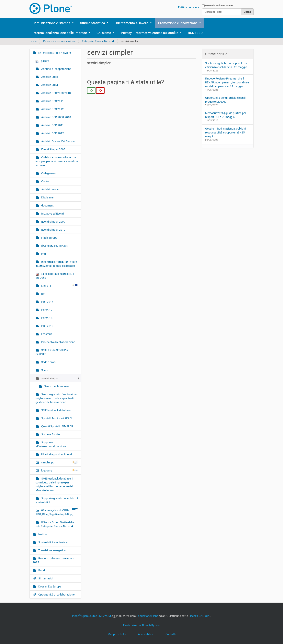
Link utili (59, 286)
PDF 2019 (47, 326)
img (43, 254)
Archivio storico (50, 189)
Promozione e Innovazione (178, 23)
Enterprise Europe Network (98, 41)
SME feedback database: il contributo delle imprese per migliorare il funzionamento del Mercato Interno (54, 484)
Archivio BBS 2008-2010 (56, 93)
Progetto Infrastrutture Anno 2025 (53, 560)
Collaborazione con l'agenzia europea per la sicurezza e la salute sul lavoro (57, 161)
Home (33, 41)
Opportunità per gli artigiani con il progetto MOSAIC (225, 100)
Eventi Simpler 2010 (53, 230)
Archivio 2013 (49, 77)
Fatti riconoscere (189, 7)
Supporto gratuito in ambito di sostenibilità (57, 500)
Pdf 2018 (47, 318)
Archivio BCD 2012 (52, 133)
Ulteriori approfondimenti (56, 454)
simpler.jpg (59, 462)
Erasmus (46, 334)
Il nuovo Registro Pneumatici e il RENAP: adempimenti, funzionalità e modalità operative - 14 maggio (227, 82)
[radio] (91, 90)
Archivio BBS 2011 (52, 101)
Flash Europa (49, 238)
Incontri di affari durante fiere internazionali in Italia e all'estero (56, 264)
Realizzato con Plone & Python (142, 625)
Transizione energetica (52, 550)
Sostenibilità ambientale (53, 542)
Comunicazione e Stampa (51, 23)
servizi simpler (50, 378)
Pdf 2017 (47, 310)
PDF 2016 (47, 302)
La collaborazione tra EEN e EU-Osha (55, 276)
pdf (43, 294)
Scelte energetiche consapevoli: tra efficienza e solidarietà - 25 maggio (226, 65)
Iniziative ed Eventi (52, 214)
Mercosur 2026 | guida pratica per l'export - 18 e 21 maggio (226, 115)
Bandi (42, 570)
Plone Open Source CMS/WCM (91, 616)
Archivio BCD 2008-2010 (56, 117)
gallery (42, 61)
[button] (74, 23)
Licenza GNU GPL (199, 616)
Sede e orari (48, 362)
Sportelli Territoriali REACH (57, 418)
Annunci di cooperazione (56, 69)
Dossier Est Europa (50, 586)
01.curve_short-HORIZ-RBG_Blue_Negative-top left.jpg (57, 512)
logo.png (59, 470)
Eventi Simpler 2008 (53, 149)
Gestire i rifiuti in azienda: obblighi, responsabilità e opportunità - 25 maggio (226, 132)
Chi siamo (104, 33)
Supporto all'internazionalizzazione (51, 444)
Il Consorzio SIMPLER (54, 246)
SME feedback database (56, 410)
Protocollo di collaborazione (58, 342)
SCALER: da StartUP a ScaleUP (52, 352)
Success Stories (51, 434)
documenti (47, 206)
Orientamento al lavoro (131, 23)
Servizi (45, 370)
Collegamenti (49, 173)
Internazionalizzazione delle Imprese (60, 33)
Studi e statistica (92, 23)
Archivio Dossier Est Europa (58, 141)
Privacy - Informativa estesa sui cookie (150, 33)
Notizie (42, 534)
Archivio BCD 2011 (52, 125)
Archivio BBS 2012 (52, 109)
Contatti (46, 181)
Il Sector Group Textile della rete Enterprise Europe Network (55, 524)
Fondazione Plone (147, 616)
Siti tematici (45, 578)
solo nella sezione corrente (219, 5)
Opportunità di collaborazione (56, 595)
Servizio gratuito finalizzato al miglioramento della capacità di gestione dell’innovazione (56, 398)
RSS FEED (195, 33)
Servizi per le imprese (57, 386)
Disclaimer (47, 197)
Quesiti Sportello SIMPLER (57, 426)
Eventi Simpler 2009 (53, 222)
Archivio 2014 (49, 85)
